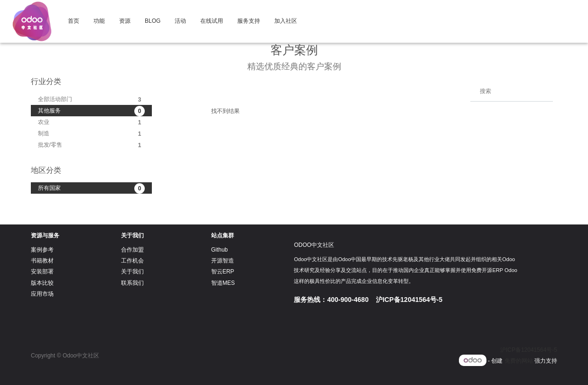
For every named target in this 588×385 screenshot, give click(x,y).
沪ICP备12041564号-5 (529, 350)
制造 (91, 134)
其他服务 (91, 111)
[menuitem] (74, 21)
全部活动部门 (91, 100)
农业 (91, 122)
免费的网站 (519, 361)
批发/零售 (91, 145)
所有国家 (91, 188)
